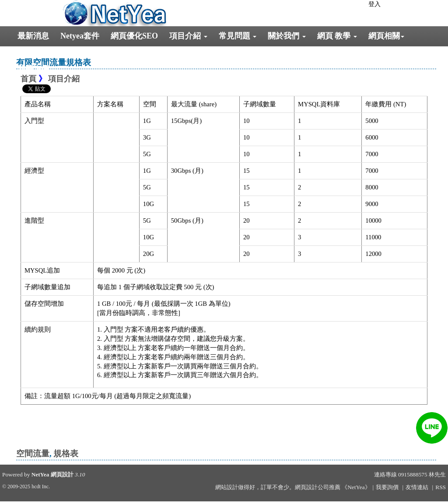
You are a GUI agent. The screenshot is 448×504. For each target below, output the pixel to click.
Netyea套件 (80, 36)
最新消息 (33, 36)
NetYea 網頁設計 (52, 474)
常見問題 (238, 36)
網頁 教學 (337, 36)
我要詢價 (33, 69)
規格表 (66, 453)
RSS (441, 487)
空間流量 (33, 453)
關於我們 (287, 36)
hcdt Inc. (41, 486)
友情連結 (417, 487)
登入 (374, 4)
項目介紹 (188, 36)
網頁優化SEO (134, 36)
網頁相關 (386, 36)
